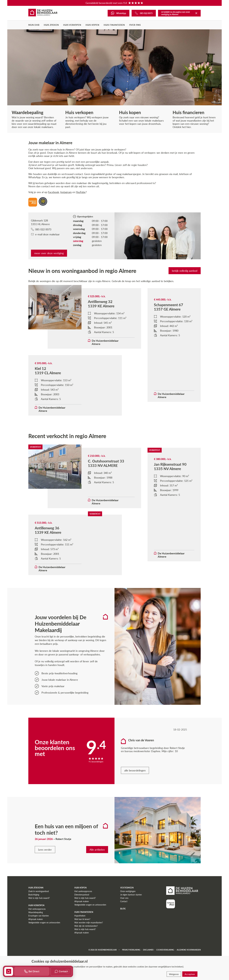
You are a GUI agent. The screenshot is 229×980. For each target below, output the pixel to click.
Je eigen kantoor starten (131, 895)
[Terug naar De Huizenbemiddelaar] (196, 13)
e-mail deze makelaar (45, 234)
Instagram (66, 192)
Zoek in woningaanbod (39, 891)
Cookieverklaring (165, 950)
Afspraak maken (36, 919)
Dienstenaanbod (82, 895)
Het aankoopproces (83, 891)
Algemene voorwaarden (189, 950)
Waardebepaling (36, 912)
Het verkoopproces (37, 909)
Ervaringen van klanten (39, 916)
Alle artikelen (97, 850)
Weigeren (174, 974)
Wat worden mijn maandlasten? (89, 923)
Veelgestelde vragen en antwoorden (44, 923)
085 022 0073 (41, 229)
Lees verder (45, 850)
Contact (124, 901)
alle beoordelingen (135, 770)
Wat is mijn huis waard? (39, 898)
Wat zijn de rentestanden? (86, 926)
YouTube (81, 192)
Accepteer (190, 974)
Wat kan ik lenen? (82, 919)
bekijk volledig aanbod (185, 271)
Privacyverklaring (131, 950)
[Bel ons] (144, 13)
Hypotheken (80, 916)
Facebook (53, 192)
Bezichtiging (34, 895)
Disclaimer (148, 950)
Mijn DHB (34, 25)
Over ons (135, 25)
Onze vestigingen (128, 891)
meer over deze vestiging (49, 253)
